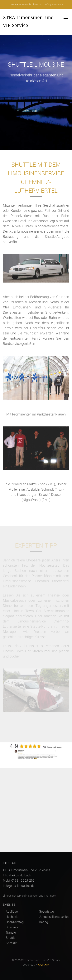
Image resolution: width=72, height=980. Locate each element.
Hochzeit (12, 917)
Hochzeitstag (15, 922)
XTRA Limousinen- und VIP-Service (28, 21)
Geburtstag (46, 911)
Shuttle (11, 938)
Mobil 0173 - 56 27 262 (19, 880)
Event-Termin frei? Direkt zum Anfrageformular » (37, 4)
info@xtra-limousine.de (19, 886)
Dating (43, 922)
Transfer (11, 932)
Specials (12, 943)
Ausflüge (12, 911)
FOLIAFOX (43, 965)
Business (12, 927)
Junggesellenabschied (54, 917)
